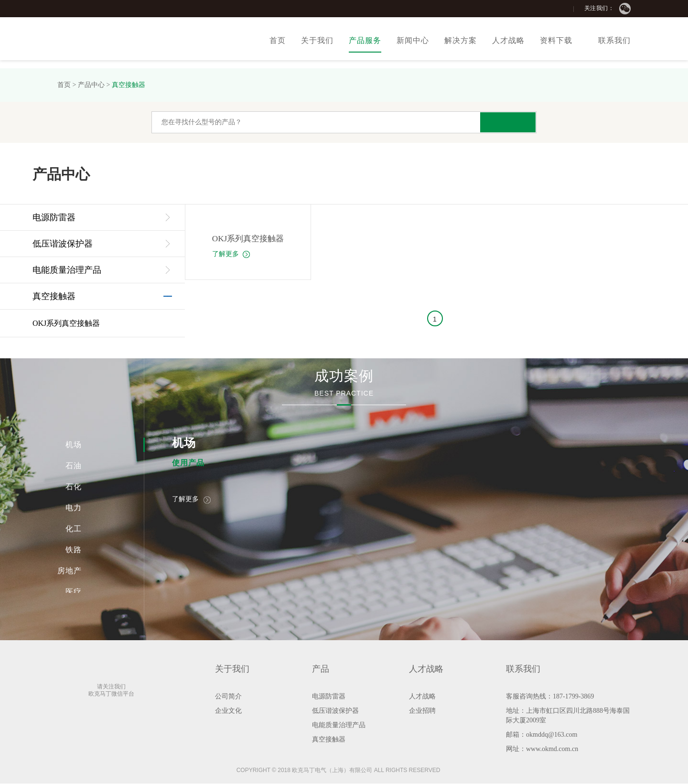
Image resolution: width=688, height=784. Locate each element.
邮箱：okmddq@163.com (542, 735)
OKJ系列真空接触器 (66, 323)
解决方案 (461, 40)
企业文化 (228, 711)
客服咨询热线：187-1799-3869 (550, 697)
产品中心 (91, 85)
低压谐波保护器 (63, 244)
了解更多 (229, 254)
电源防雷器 (54, 217)
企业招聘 (422, 711)
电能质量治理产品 (67, 270)
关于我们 (317, 40)
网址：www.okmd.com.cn (542, 749)
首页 (278, 40)
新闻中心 (413, 40)
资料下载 (556, 40)
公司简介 (228, 697)
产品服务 (365, 40)
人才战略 (508, 40)
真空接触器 (129, 85)
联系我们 (614, 40)
